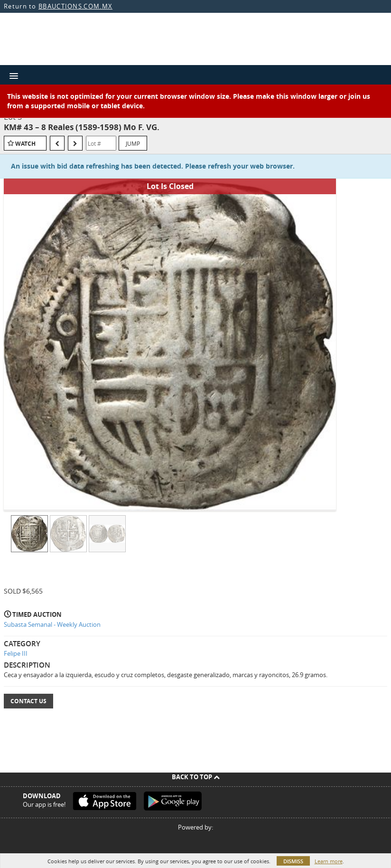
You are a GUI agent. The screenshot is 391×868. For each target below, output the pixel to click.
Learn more (329, 861)
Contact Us (28, 701)
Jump (133, 143)
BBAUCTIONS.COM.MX (75, 6)
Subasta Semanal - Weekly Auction (52, 624)
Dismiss (293, 861)
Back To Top (196, 777)
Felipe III (16, 653)
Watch (25, 144)
